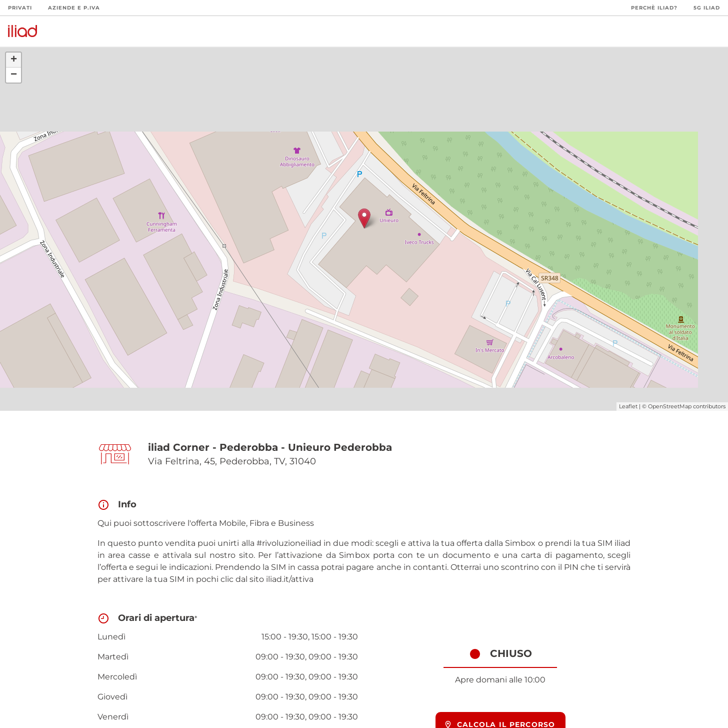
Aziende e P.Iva (74, 8)
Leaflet (628, 406)
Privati (20, 8)
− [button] (14, 75)
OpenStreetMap (670, 406)
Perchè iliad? (654, 8)
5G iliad (707, 8)
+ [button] (14, 60)
